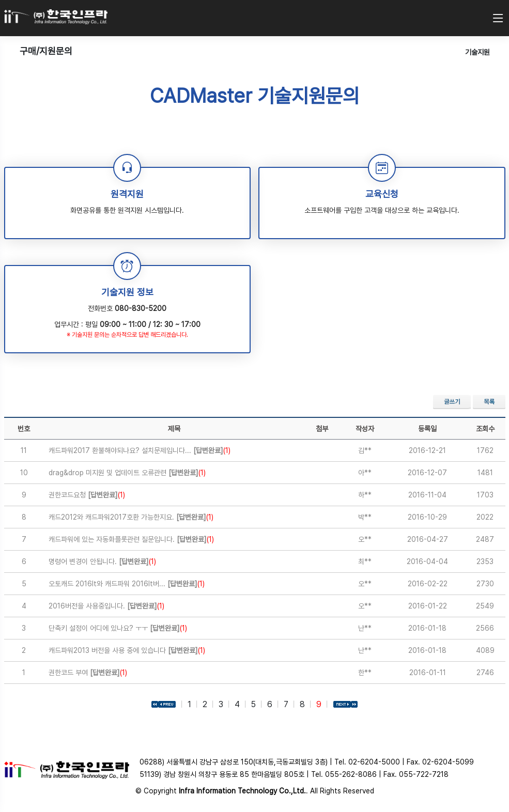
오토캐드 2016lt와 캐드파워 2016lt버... (127, 584)
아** (365, 473)
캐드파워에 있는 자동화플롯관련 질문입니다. (131, 539)
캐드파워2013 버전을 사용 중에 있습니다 (127, 650)
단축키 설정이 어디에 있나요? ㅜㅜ (118, 628)
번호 (24, 429)
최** (365, 561)
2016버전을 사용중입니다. (106, 606)
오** (365, 539)
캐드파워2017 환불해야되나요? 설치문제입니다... (140, 450)
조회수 (485, 429)
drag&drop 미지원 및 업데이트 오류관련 (127, 473)
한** (365, 673)
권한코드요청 (87, 495)
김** (365, 450)
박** (365, 517)
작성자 (365, 429)
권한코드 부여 (88, 673)
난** (365, 628)
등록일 (427, 429)
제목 (174, 429)
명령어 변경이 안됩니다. (102, 561)
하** (365, 495)
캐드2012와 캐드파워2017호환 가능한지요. (131, 517)
